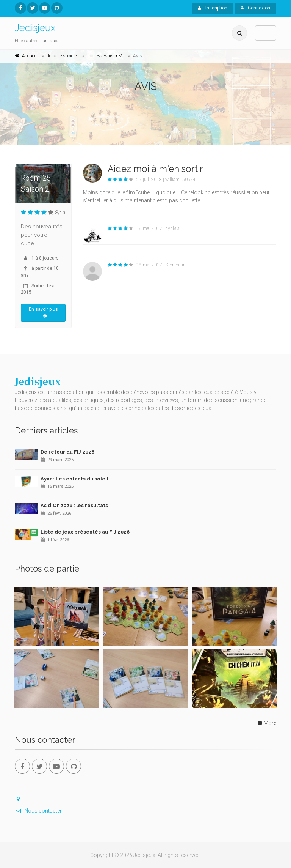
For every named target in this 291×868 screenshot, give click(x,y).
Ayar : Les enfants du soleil (74, 479)
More (266, 723)
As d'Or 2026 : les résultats (74, 505)
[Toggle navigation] (266, 33)
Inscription (213, 8)
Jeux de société (62, 56)
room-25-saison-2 (105, 56)
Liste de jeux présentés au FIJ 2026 (85, 532)
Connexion (255, 8)
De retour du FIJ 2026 (67, 452)
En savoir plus (43, 313)
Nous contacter (38, 811)
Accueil (29, 56)
